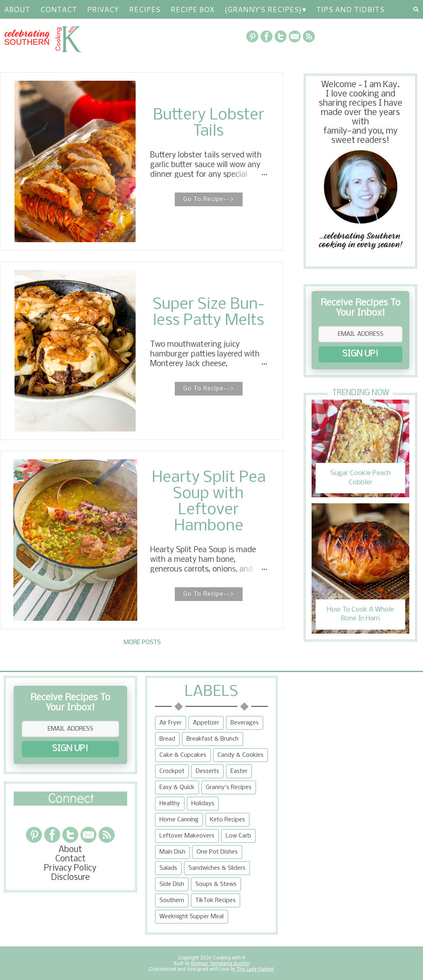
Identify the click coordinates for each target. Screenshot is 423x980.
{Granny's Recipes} (263, 9)
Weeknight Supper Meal (192, 917)
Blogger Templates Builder (220, 963)
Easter (239, 771)
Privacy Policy (70, 868)
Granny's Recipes (229, 787)
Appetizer (206, 723)
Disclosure (70, 878)
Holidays (203, 804)
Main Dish (172, 852)
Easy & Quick (177, 787)
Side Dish (172, 884)
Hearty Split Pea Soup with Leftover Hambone (209, 502)
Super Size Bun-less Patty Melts (209, 313)
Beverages (245, 723)
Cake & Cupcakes (183, 755)
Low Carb (238, 836)
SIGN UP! (360, 354)
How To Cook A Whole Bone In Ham (360, 614)
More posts (142, 643)
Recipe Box (192, 9)
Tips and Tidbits (350, 9)
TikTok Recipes (216, 900)
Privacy (103, 9)
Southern (172, 900)
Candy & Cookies (241, 755)
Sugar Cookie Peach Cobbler (361, 478)
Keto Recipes (227, 820)
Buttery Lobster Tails (209, 124)
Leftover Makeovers (187, 836)
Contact (58, 9)
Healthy (170, 804)
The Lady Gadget (255, 969)
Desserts (207, 771)
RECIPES (144, 9)
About (17, 9)
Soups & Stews (216, 884)
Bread (167, 739)
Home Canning (179, 820)
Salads (168, 868)
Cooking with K (228, 958)
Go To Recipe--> (209, 199)
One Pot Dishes (217, 852)
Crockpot (172, 771)
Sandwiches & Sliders (217, 868)
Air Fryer (171, 723)
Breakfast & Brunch (213, 739)
